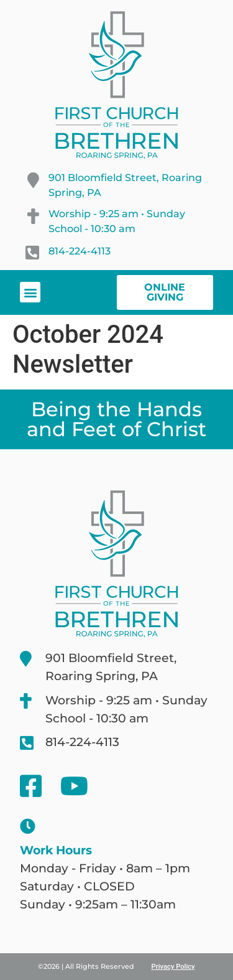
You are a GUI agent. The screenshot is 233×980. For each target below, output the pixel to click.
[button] (30, 292)
